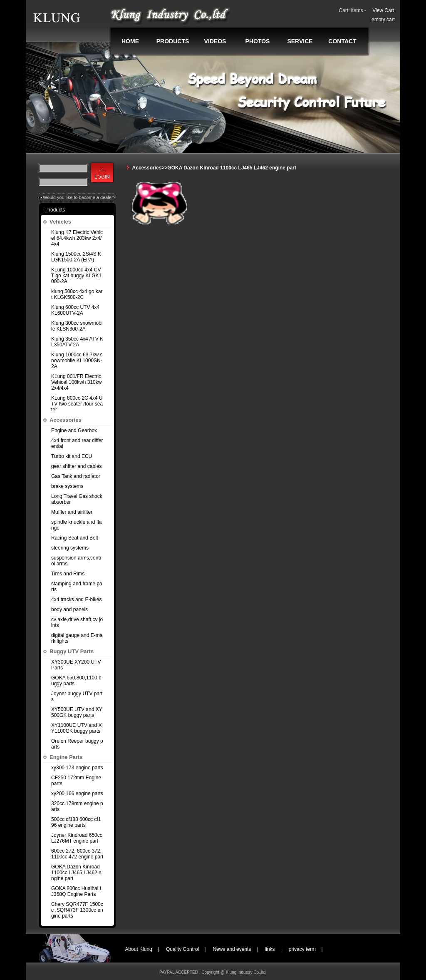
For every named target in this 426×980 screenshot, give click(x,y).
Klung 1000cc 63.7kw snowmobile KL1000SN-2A (77, 361)
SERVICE (300, 41)
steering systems (70, 548)
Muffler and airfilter (72, 512)
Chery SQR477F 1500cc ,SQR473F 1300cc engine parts (77, 910)
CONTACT (342, 41)
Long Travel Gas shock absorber (77, 499)
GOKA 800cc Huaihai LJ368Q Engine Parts (77, 891)
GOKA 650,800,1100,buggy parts (76, 681)
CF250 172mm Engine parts (76, 781)
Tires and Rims (68, 574)
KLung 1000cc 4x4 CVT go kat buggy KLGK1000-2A (76, 276)
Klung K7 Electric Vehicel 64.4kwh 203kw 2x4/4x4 (77, 238)
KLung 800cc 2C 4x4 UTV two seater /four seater (77, 404)
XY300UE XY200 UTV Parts (76, 665)
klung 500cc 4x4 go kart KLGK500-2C (77, 294)
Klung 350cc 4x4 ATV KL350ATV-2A (77, 342)
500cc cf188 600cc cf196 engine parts (76, 822)
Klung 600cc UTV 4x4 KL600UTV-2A (75, 310)
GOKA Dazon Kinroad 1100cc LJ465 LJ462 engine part (76, 873)
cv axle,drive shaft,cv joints (77, 622)
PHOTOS (258, 41)
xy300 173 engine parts (77, 768)
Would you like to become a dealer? (79, 197)
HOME (130, 41)
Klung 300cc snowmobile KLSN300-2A (77, 326)
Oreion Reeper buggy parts (77, 744)
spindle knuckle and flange (76, 525)
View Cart (383, 10)
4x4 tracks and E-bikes (76, 599)
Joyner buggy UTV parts (77, 696)
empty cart (383, 20)
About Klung (138, 949)
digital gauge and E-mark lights (77, 638)
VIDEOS (215, 41)
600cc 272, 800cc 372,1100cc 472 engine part (77, 854)
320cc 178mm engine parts (77, 806)
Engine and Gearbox (74, 430)
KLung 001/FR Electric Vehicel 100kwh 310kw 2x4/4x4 (76, 382)
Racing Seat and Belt (75, 538)
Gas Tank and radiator (76, 476)
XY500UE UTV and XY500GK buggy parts (77, 712)
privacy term (302, 949)
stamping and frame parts (77, 587)
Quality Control (182, 949)
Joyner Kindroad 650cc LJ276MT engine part (77, 838)
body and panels (69, 609)
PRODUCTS (173, 41)
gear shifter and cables (76, 466)
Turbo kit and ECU (72, 456)
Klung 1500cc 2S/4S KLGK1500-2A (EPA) (76, 257)
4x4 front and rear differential (77, 443)
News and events (232, 949)
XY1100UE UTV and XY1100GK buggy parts (76, 728)
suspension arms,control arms (76, 561)
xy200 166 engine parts (77, 793)
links (270, 949)
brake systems (67, 486)
